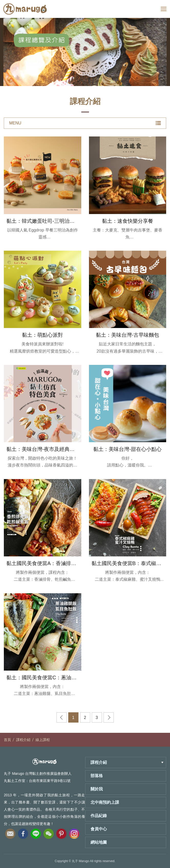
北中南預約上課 (105, 802)
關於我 (97, 789)
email (10, 832)
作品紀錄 (99, 816)
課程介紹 (23, 740)
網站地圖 (99, 842)
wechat (49, 832)
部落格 (97, 776)
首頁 (7, 740)
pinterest (61, 832)
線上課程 (43, 740)
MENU (85, 123)
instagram (74, 832)
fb (23, 832)
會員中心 (99, 829)
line (36, 832)
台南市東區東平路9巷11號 (50, 781)
